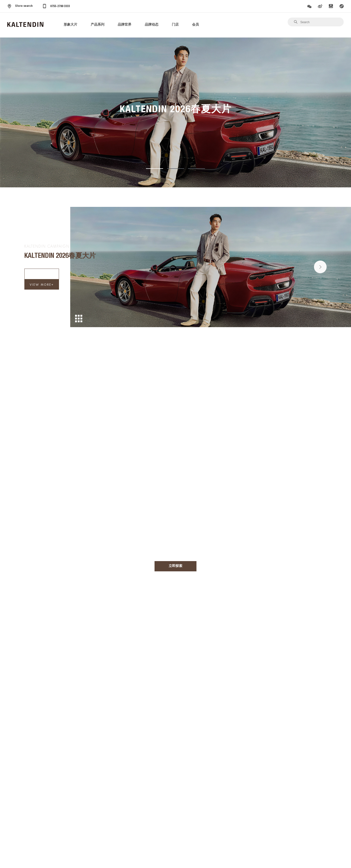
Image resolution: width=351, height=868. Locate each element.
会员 (195, 25)
